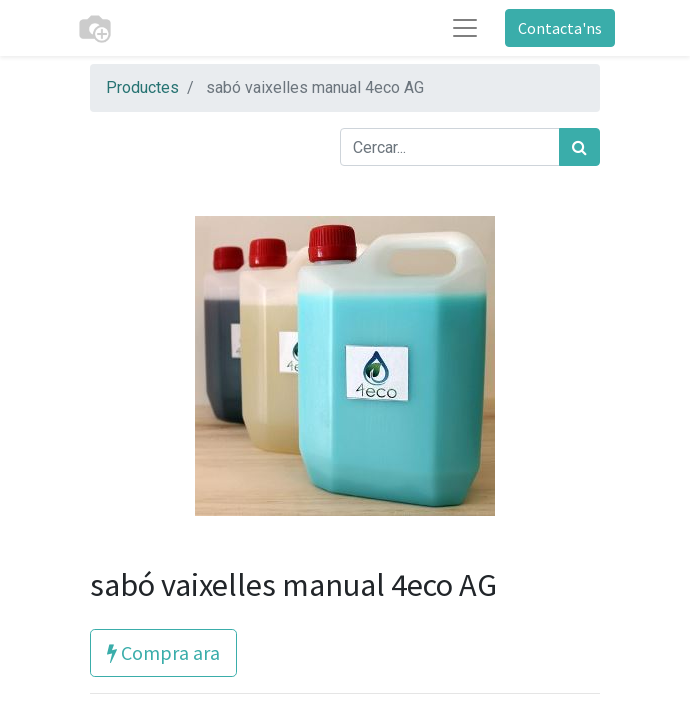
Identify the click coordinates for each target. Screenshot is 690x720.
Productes (142, 87)
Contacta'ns (560, 28)
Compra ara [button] (163, 652)
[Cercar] (579, 147)
